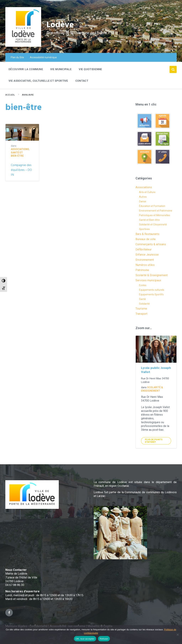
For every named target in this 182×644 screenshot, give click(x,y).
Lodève (61, 25)
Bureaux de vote (146, 239)
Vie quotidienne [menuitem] (90, 69)
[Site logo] (23, 46)
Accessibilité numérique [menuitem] (43, 57)
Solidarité (144, 304)
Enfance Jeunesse (147, 255)
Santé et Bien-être (149, 220)
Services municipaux (148, 280)
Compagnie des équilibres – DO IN (21, 170)
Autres (143, 197)
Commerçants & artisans (151, 244)
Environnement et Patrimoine (156, 211)
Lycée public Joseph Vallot (156, 370)
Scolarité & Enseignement (152, 275)
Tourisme (141, 309)
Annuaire (28, 95)
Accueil (10, 95)
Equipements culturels (152, 290)
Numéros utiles (145, 265)
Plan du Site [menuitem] (17, 57)
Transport (141, 314)
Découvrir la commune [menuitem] (26, 69)
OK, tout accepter (85, 639)
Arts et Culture (147, 192)
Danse (143, 201)
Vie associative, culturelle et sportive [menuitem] (38, 81)
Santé (142, 299)
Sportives (144, 229)
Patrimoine (142, 270)
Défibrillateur (144, 249)
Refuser (104, 639)
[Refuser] (178, 635)
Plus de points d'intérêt (154, 441)
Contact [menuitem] (82, 81)
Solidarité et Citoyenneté (153, 224)
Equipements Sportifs (151, 294)
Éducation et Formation (152, 206)
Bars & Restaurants (147, 234)
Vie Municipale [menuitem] (61, 69)
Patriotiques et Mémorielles (155, 215)
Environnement (145, 260)
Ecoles (143, 285)
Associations (20, 149)
